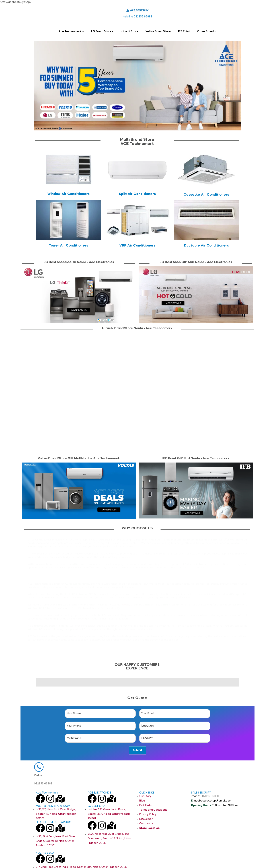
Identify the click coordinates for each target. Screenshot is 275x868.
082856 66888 (43, 794)
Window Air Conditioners (68, 194)
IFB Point (184, 31)
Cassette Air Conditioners (206, 195)
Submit (138, 750)
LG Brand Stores (102, 31)
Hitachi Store (129, 31)
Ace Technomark (70, 31)
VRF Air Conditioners (137, 246)
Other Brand (205, 31)
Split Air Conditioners (137, 194)
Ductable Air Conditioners (206, 246)
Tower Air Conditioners (68, 246)
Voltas (125, 604)
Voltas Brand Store (158, 31)
